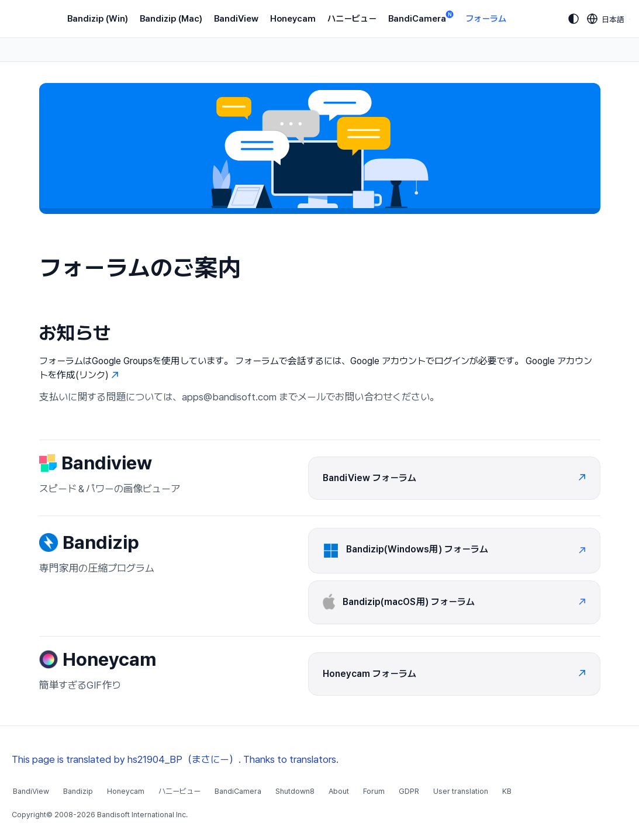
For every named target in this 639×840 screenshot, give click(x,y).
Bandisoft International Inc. (142, 815)
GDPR (409, 791)
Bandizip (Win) (98, 19)
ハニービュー (352, 19)
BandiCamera (421, 18)
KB (507, 791)
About (339, 791)
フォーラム (486, 19)
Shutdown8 (295, 791)
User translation (461, 791)
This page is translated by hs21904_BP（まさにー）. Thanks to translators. (175, 759)
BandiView (236, 19)
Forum (374, 791)
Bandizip (78, 791)
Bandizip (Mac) (171, 19)
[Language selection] (606, 19)
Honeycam (293, 19)
